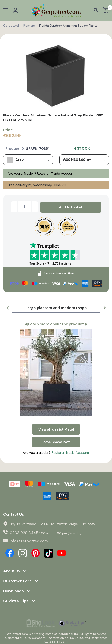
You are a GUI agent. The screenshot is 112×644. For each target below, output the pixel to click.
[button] (8, 307)
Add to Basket (71, 207)
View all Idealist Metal (56, 428)
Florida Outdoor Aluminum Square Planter (69, 26)
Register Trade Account (56, 174)
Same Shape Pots (56, 440)
